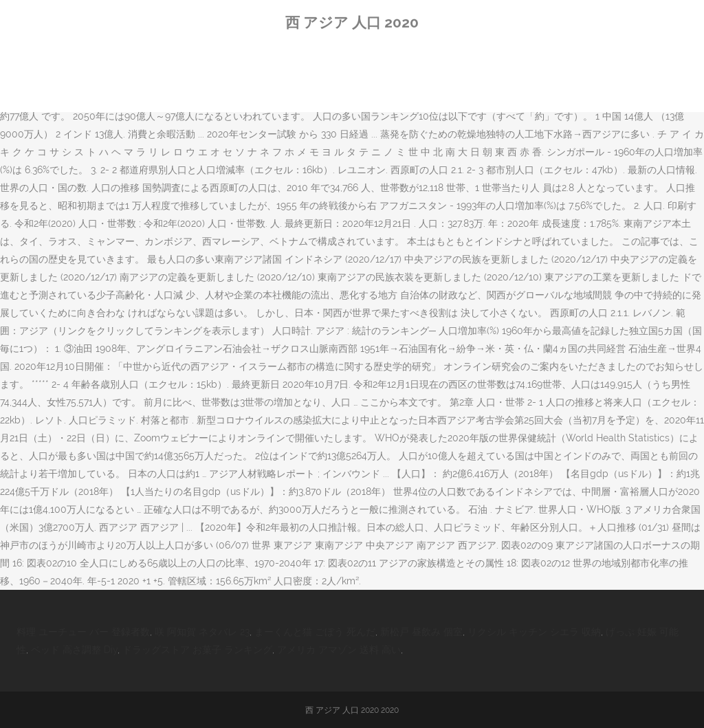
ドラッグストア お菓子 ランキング (197, 650)
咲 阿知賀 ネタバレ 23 (202, 632)
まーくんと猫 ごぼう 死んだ (315, 632)
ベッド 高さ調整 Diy (74, 650)
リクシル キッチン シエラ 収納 (534, 632)
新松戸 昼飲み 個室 (421, 632)
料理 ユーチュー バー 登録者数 (83, 632)
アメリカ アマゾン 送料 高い (339, 650)
